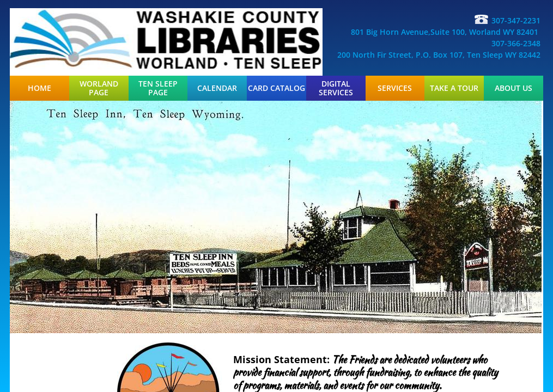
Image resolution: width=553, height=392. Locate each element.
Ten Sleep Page (158, 88)
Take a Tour (454, 88)
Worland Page (99, 88)
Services (395, 88)
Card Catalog (276, 88)
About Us (513, 88)
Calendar (217, 88)
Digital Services (336, 88)
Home (39, 88)
